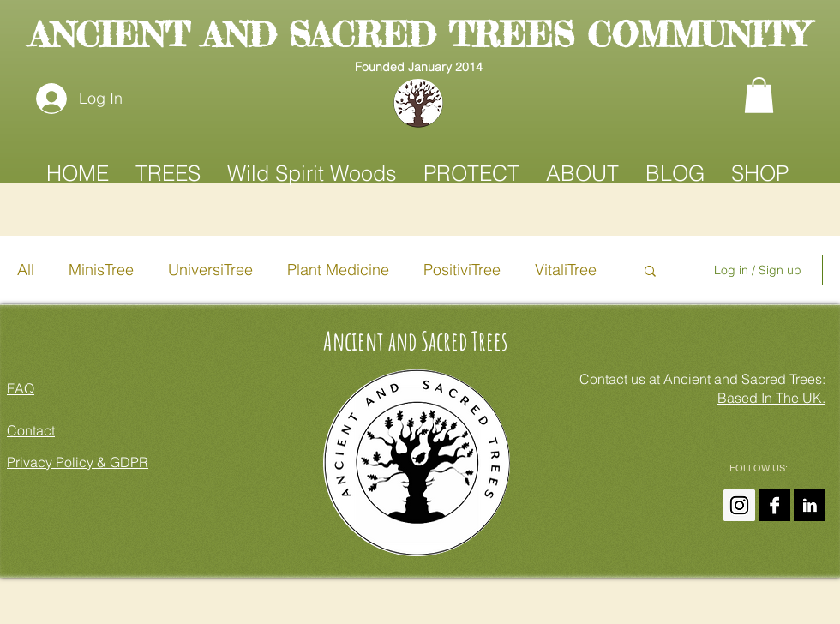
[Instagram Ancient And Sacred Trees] (739, 505)
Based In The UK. (771, 398)
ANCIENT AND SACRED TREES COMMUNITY (419, 35)
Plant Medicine (338, 270)
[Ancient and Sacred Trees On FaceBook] (774, 505)
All (26, 270)
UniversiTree (210, 270)
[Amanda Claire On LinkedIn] (810, 505)
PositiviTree (462, 270)
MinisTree (101, 270)
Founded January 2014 (419, 67)
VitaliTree (566, 270)
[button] (759, 95)
